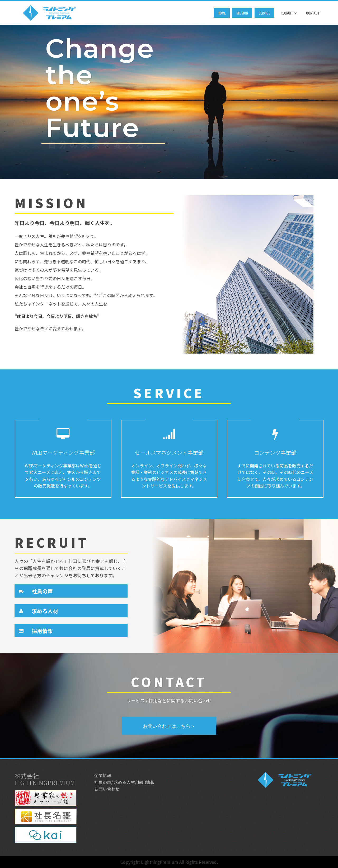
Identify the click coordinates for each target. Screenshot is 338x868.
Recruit (289, 13)
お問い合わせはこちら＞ (169, 726)
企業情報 (103, 775)
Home (222, 13)
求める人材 (45, 611)
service (264, 13)
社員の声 (42, 591)
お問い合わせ (107, 789)
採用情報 (42, 631)
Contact (313, 13)
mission (242, 13)
